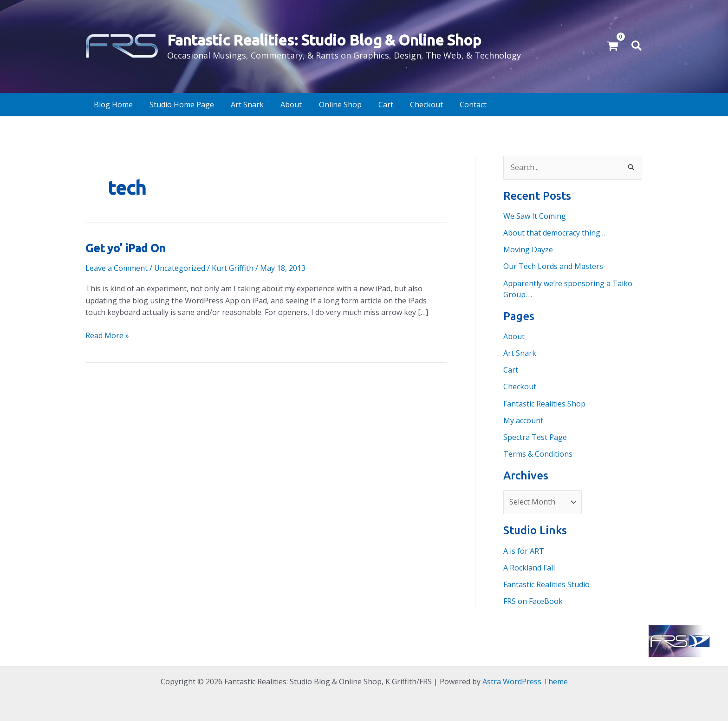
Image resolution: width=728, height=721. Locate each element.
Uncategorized (180, 268)
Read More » (107, 335)
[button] (637, 46)
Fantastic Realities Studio (546, 583)
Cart (356, 105)
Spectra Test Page (535, 436)
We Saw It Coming (535, 216)
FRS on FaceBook (533, 600)
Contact (433, 105)
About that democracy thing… (554, 233)
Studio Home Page (173, 105)
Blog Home (110, 105)
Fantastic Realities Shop (544, 403)
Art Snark (233, 105)
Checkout (392, 105)
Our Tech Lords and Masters (553, 266)
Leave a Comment (117, 268)
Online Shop (316, 105)
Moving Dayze (528, 249)
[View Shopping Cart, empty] (613, 46)
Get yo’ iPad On (125, 248)
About (272, 105)
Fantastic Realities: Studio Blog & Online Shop (324, 40)
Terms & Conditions (538, 453)
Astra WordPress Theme (525, 680)
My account (523, 419)
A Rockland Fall (529, 566)
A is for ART (524, 550)
